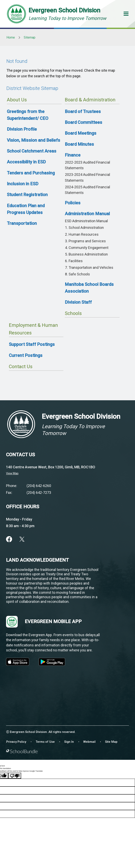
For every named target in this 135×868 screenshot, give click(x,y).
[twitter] (22, 539)
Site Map (111, 742)
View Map (12, 473)
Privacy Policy (16, 742)
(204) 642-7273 (39, 493)
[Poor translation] (15, 776)
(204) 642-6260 (39, 486)
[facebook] (9, 539)
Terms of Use (45, 742)
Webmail (89, 742)
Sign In (69, 742)
